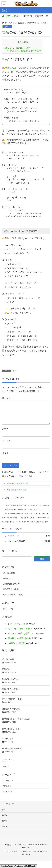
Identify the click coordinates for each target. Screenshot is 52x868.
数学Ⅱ (5, 821)
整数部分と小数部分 (12, 589)
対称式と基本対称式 (11, 709)
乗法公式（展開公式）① (18, 483)
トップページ (14, 624)
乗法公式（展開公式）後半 (17, 48)
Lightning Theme (30, 851)
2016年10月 (8, 786)
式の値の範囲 (9, 573)
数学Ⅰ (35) (8, 609)
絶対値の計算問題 (17, 643)
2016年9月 (8, 791)
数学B (5, 827)
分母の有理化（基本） (12, 729)
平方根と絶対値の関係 (19, 638)
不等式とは (8, 578)
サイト (5, 453)
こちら (36, 351)
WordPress (18, 851)
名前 (5, 429)
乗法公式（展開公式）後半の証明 (24, 51)
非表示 (25, 42)
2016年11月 (8, 781)
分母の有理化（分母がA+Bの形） (17, 719)
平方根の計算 (8, 739)
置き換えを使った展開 (17, 490)
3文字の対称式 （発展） (14, 595)
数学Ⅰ (7, 27)
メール (6, 441)
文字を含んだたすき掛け (20, 629)
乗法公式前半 (12, 68)
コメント (7, 398)
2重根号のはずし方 (11, 584)
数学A (5, 815)
